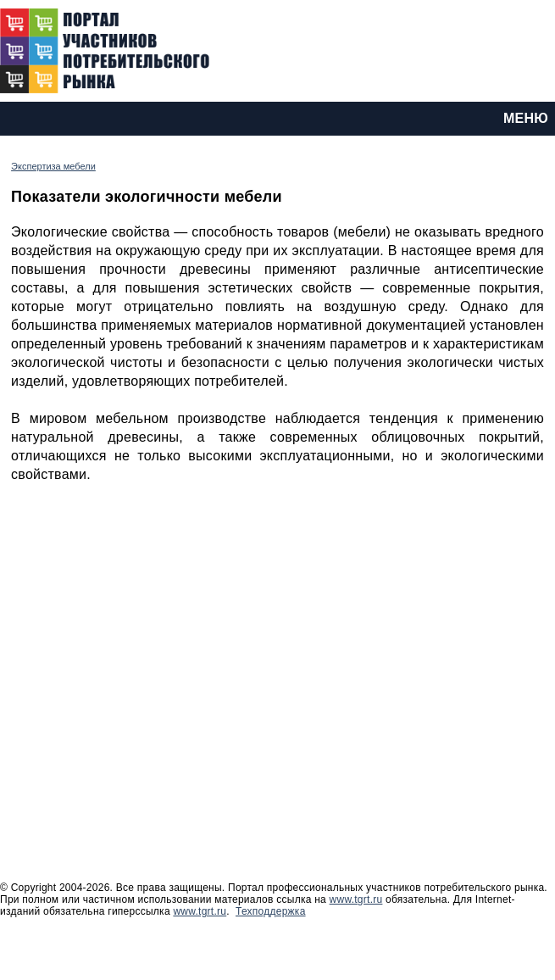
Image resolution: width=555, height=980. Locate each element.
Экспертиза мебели (53, 166)
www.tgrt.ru (356, 899)
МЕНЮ (526, 118)
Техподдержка (271, 911)
